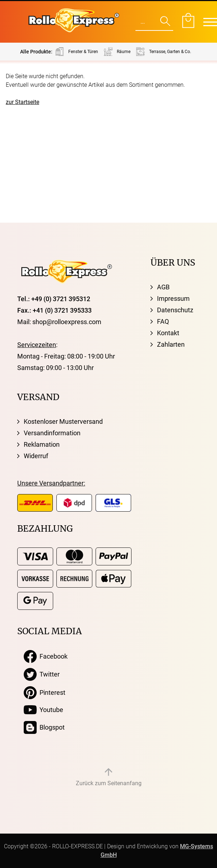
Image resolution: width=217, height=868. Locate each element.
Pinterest (45, 693)
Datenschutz (175, 310)
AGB (163, 287)
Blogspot (44, 727)
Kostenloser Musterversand (63, 421)
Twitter (42, 674)
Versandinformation (52, 433)
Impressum (173, 298)
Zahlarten (171, 344)
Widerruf (36, 456)
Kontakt (168, 333)
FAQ (163, 321)
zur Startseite (22, 102)
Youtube (43, 710)
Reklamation (42, 444)
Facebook (46, 656)
